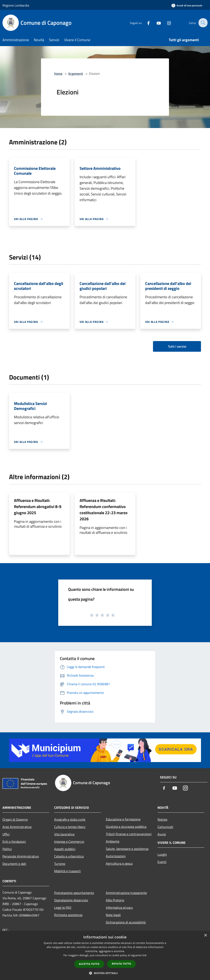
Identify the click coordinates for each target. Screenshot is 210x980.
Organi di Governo (15, 819)
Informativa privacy (119, 907)
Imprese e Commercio (69, 842)
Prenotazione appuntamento (74, 893)
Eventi (162, 862)
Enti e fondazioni (14, 842)
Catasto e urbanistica (69, 856)
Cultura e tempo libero (70, 827)
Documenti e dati (14, 864)
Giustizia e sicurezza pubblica (126, 827)
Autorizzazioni (116, 856)
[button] (105, 973)
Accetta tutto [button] (89, 964)
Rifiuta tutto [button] (122, 964)
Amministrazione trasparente (126, 893)
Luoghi (162, 854)
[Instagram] (166, 23)
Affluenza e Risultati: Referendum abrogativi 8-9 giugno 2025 (38, 506)
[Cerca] (203, 23)
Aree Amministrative (17, 827)
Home (58, 74)
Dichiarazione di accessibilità (126, 922)
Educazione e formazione (123, 819)
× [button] (205, 935)
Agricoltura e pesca (119, 863)
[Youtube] (156, 23)
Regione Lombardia (16, 5)
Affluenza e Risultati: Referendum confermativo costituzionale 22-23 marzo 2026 (104, 510)
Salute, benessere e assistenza (127, 849)
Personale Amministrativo (21, 856)
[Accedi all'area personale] (187, 5)
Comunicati (165, 827)
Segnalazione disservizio (71, 900)
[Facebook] (146, 23)
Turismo (60, 864)
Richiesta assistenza (68, 915)
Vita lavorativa (64, 834)
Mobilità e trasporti (67, 871)
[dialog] (105, 956)
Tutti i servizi (177, 346)
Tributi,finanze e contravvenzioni (129, 834)
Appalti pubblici (65, 849)
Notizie (162, 819)
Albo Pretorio (115, 900)
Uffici (6, 834)
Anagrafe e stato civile (70, 819)
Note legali (113, 915)
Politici (7, 849)
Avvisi (162, 834)
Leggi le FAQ (63, 907)
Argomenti (76, 74)
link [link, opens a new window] (144, 955)
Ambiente (113, 841)
